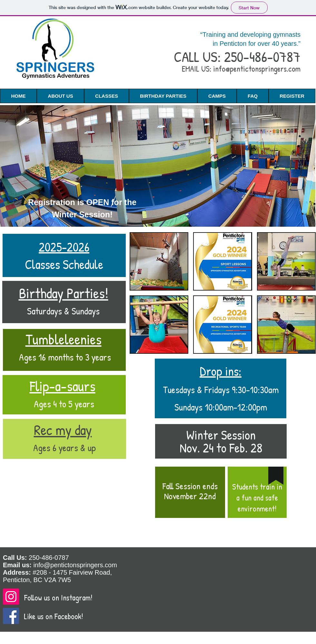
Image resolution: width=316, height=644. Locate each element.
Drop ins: (221, 371)
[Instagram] (11, 597)
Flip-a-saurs (63, 386)
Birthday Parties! (64, 293)
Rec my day (63, 430)
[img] (159, 261)
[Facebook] (11, 616)
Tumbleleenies (64, 339)
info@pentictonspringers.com (257, 69)
